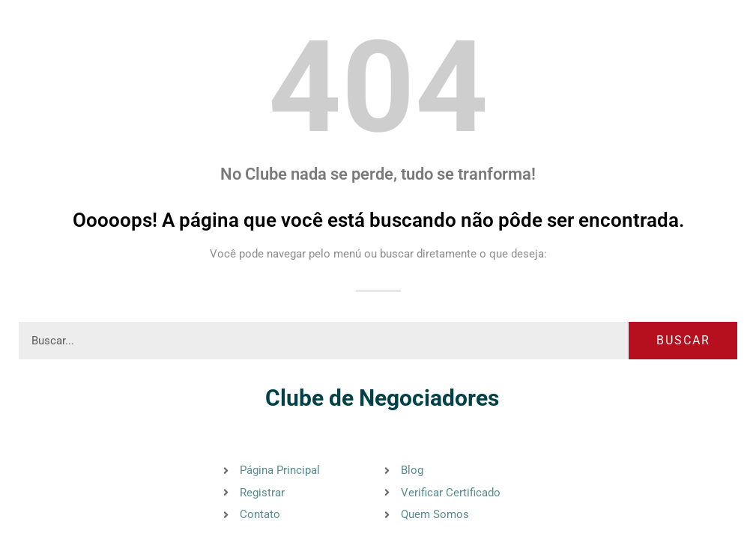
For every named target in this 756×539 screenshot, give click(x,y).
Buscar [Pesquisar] (683, 340)
